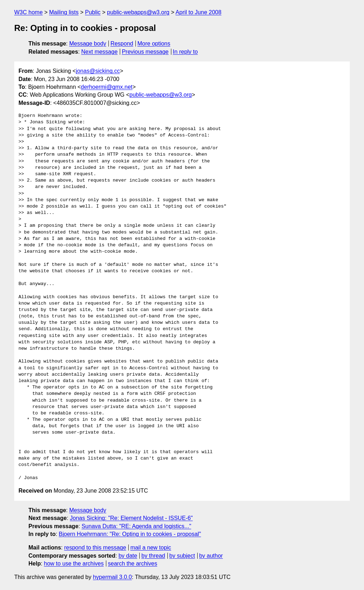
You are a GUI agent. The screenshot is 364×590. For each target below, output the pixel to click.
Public (93, 12)
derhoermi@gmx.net (106, 87)
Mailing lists (64, 12)
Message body (88, 44)
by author (211, 556)
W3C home (28, 12)
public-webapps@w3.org (138, 12)
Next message (100, 52)
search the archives (133, 564)
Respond (122, 44)
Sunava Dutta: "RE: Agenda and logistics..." (136, 526)
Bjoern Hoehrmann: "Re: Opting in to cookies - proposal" (130, 534)
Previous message (145, 52)
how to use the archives (74, 564)
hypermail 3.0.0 (112, 577)
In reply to (185, 52)
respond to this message (95, 548)
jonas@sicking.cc (98, 71)
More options (154, 44)
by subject (182, 556)
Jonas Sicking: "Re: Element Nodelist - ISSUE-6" (132, 518)
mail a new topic (151, 548)
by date (128, 556)
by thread (153, 556)
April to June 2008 (199, 12)
